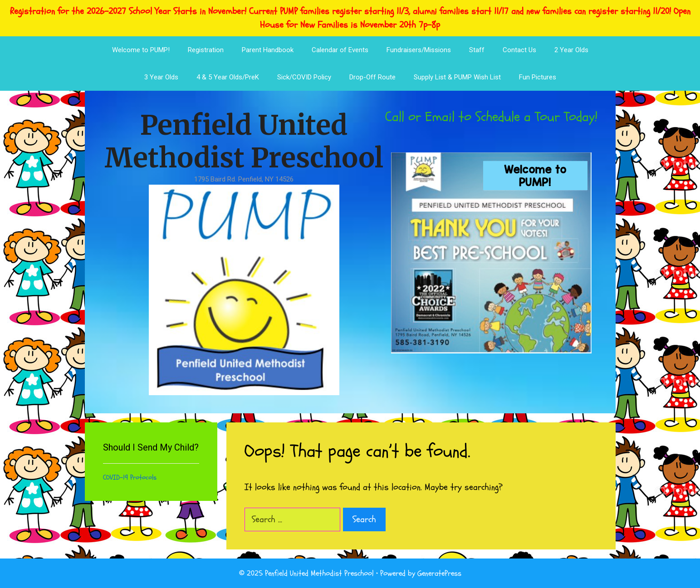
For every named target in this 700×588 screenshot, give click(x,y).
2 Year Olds (571, 50)
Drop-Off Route (372, 77)
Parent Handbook (268, 50)
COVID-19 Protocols (130, 478)
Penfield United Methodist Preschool (244, 141)
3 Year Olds (161, 77)
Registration (206, 50)
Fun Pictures (538, 77)
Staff (477, 50)
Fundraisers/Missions (419, 50)
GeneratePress (439, 573)
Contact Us (519, 50)
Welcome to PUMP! (141, 50)
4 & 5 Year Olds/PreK (228, 77)
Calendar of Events (340, 50)
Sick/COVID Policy (304, 77)
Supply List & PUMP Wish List (457, 77)
